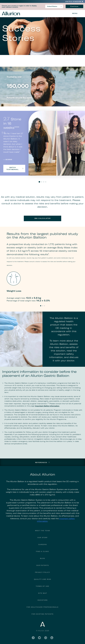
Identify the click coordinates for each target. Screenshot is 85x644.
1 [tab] (39, 182)
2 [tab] (41, 182)
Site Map (42, 593)
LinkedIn (52, 638)
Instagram (46, 638)
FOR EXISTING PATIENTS (42, 614)
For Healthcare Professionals (42, 607)
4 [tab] (46, 182)
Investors (42, 600)
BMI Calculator (43, 218)
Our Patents (42, 565)
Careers (43, 545)
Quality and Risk (43, 579)
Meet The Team (42, 531)
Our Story (42, 538)
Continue (74, 6)
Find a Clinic (42, 551)
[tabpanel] (42, 143)
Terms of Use (42, 586)
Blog (42, 558)
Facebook (33, 638)
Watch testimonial (15, 168)
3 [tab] (44, 182)
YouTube (39, 638)
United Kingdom (73, 2)
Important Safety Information (47, 406)
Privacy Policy (43, 572)
